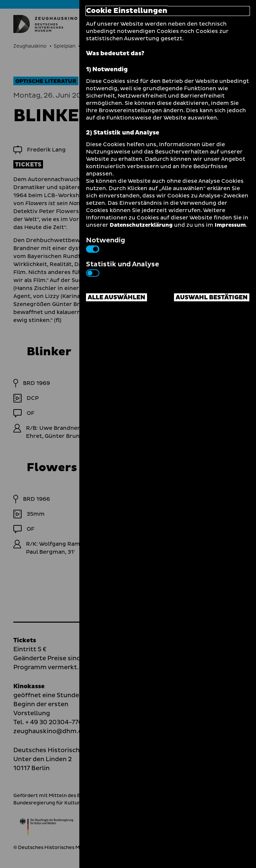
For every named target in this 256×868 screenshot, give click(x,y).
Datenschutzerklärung (141, 225)
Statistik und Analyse (122, 268)
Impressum (230, 225)
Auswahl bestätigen (212, 297)
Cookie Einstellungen (127, 11)
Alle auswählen (116, 297)
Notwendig (105, 244)
